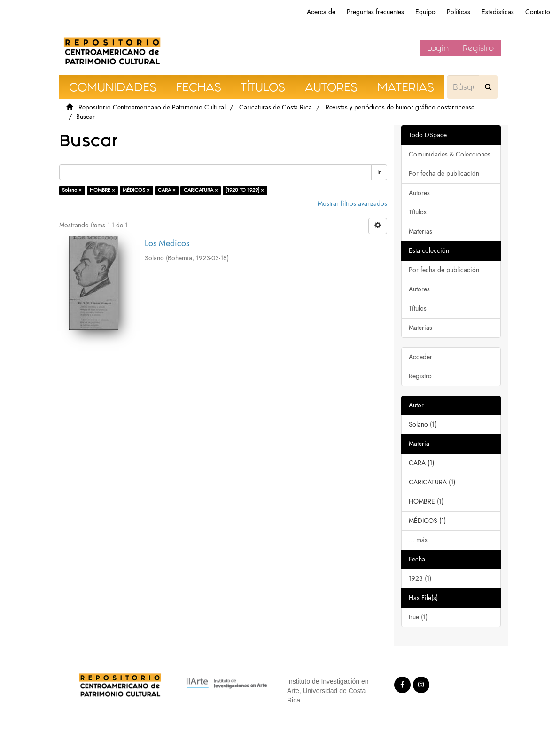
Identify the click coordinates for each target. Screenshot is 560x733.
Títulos (418, 212)
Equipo (425, 12)
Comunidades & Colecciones (450, 154)
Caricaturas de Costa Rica (276, 107)
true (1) (418, 617)
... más (418, 540)
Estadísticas (498, 12)
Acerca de (321, 12)
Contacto (538, 12)
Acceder (420, 357)
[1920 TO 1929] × (245, 190)
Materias (420, 231)
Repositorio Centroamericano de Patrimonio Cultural (152, 107)
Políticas (459, 12)
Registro (478, 48)
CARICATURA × (201, 190)
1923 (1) (420, 579)
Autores (419, 193)
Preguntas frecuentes (375, 12)
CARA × (167, 190)
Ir (379, 172)
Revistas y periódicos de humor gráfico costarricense (400, 107)
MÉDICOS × (136, 190)
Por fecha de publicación (444, 174)
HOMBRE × (102, 190)
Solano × (72, 190)
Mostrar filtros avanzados (352, 204)
